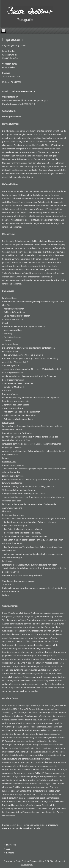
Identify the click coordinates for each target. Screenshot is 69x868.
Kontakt (10, 853)
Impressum (11, 845)
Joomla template (27, 865)
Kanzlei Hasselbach (24, 828)
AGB (8, 849)
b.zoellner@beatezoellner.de (22, 91)
